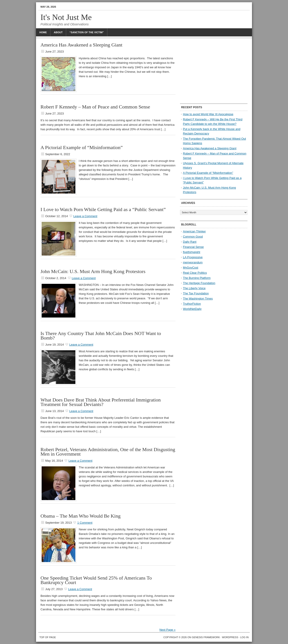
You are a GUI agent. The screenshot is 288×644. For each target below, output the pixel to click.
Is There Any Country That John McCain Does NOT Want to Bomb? (101, 336)
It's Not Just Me (66, 17)
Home (43, 32)
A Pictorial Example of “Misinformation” (82, 147)
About (58, 32)
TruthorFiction (192, 304)
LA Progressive (193, 257)
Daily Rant (190, 242)
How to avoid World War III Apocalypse (208, 114)
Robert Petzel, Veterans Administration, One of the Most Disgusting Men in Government (108, 452)
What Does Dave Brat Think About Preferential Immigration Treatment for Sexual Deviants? (101, 402)
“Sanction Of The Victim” (87, 32)
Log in (244, 637)
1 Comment (85, 523)
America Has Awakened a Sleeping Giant (81, 45)
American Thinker (194, 231)
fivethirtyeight (192, 252)
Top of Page (48, 637)
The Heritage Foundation (199, 283)
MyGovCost (191, 268)
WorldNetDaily (192, 309)
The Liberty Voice (194, 288)
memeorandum (193, 262)
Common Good (193, 237)
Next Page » (167, 630)
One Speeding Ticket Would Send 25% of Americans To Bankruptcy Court (96, 580)
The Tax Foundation (196, 293)
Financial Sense (193, 247)
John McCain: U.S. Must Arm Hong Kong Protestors (93, 271)
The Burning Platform (197, 278)
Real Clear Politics (195, 273)
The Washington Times (198, 299)
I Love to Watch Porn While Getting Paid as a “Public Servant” (103, 209)
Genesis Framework (206, 637)
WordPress (230, 637)
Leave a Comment (85, 216)
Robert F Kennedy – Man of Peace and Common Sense (95, 107)
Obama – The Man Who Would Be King (81, 516)
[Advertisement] (214, 71)
